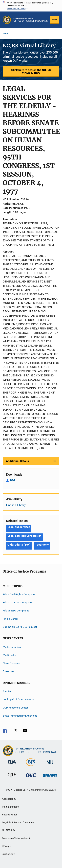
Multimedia (9, 655)
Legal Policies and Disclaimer (18, 823)
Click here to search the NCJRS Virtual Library (31, 71)
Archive (7, 691)
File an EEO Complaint (16, 611)
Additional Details (17, 461)
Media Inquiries (12, 647)
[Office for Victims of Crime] (31, 778)
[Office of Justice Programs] (7, 20)
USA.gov (7, 846)
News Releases (12, 663)
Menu (55, 20)
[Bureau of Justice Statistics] (31, 767)
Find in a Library (16, 505)
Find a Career (10, 619)
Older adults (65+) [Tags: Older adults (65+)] (19, 545)
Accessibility (9, 799)
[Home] (31, 20)
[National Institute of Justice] (50, 765)
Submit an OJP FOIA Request (20, 627)
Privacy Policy (10, 815)
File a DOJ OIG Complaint (18, 603)
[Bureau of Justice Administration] (12, 765)
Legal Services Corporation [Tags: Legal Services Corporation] (24, 536)
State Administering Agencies (20, 716)
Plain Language (10, 807)
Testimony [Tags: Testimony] (42, 545)
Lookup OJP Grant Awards (18, 699)
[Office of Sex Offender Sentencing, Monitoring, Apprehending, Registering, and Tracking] (50, 777)
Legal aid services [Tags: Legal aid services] (19, 527)
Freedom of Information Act (17, 838)
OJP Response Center (15, 707)
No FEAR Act (9, 830)
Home (5, 33)
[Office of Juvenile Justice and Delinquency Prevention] (12, 778)
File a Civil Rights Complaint (19, 594)
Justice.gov (8, 854)
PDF (13, 480)
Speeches (8, 671)
